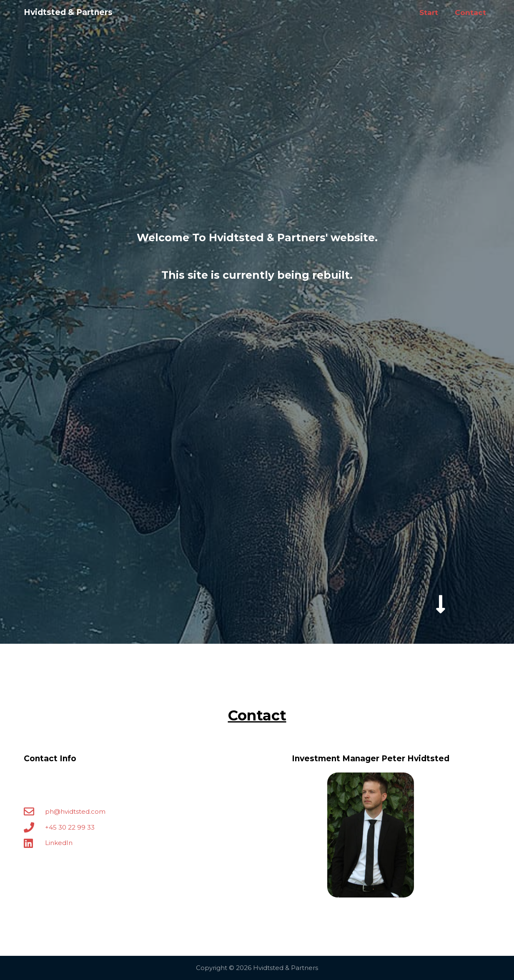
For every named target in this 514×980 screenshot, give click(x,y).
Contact (470, 12)
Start (429, 12)
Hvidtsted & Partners (68, 12)
